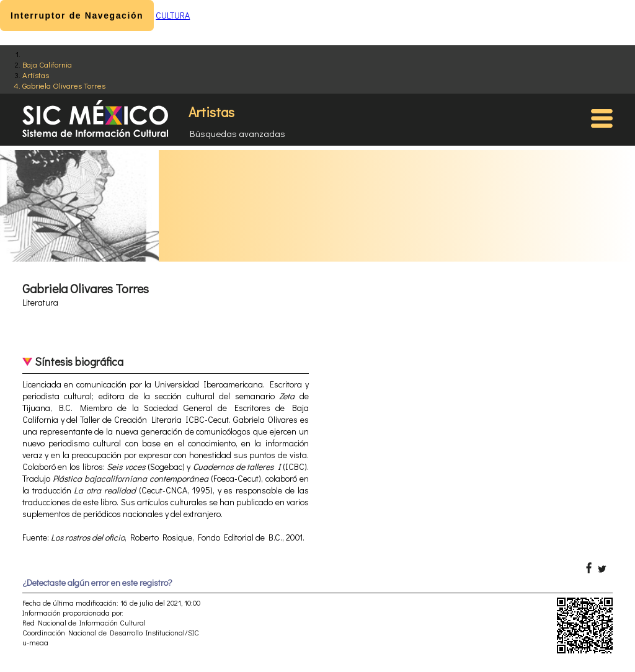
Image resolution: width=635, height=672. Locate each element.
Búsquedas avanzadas (238, 133)
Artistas (36, 75)
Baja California (47, 64)
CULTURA (173, 15)
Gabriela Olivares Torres (64, 85)
